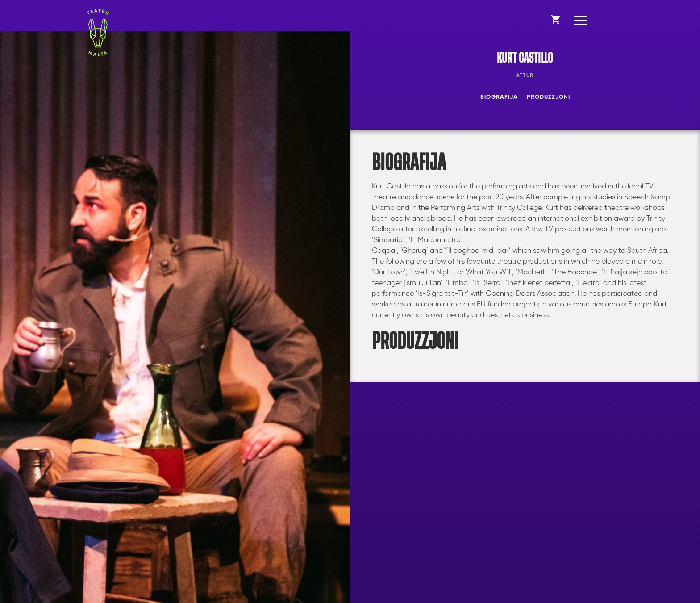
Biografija (499, 97)
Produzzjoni (548, 97)
